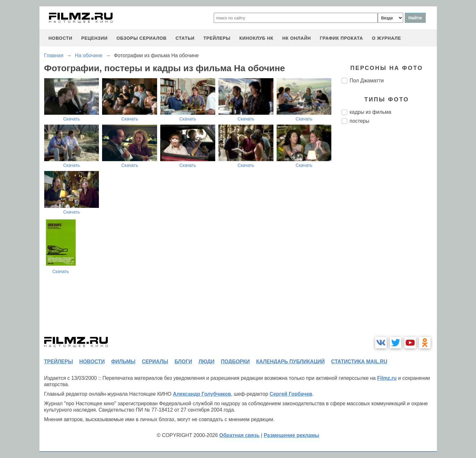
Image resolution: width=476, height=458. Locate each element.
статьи (185, 38)
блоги (183, 362)
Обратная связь (240, 435)
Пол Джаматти (367, 81)
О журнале (387, 38)
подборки (235, 362)
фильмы (123, 362)
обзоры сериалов (141, 38)
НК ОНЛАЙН (297, 38)
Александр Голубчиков (202, 394)
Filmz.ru (387, 378)
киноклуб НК (256, 38)
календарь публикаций (291, 362)
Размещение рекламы (291, 435)
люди (206, 362)
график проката (341, 38)
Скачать (72, 119)
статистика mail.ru (359, 362)
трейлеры (217, 38)
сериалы (155, 362)
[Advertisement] (389, 235)
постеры (360, 121)
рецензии (94, 38)
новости (61, 38)
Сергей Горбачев (291, 394)
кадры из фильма (371, 112)
